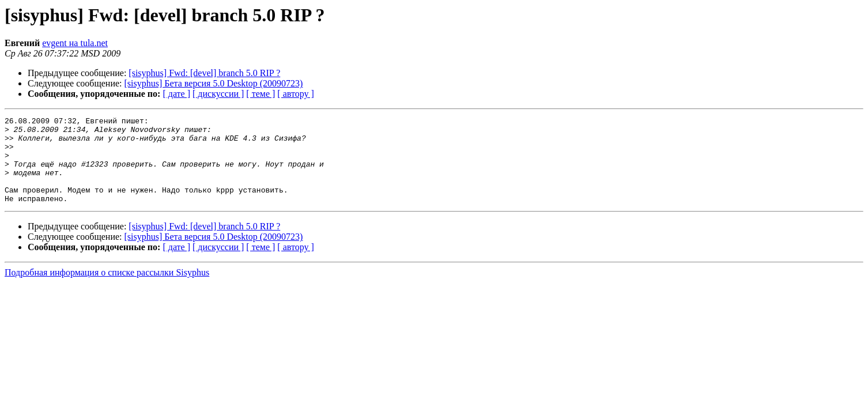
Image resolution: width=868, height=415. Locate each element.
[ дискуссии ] (218, 94)
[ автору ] (295, 94)
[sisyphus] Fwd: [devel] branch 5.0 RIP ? (204, 73)
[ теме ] (261, 94)
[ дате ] (176, 94)
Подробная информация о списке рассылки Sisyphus (107, 290)
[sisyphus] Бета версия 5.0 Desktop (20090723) (214, 83)
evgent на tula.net (75, 43)
